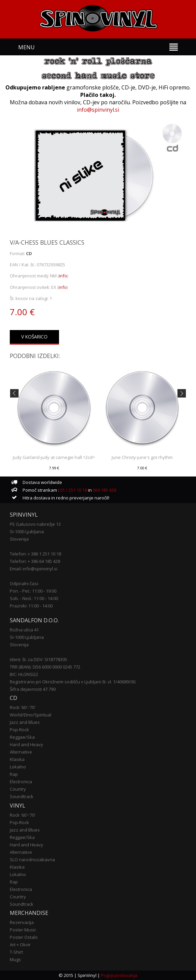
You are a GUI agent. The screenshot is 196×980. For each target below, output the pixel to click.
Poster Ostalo (24, 937)
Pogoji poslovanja (119, 975)
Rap (14, 774)
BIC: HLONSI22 (24, 674)
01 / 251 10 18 (73, 490)
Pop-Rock (19, 730)
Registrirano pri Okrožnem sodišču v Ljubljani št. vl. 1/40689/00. (73, 682)
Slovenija (19, 539)
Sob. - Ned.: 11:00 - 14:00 (34, 598)
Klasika (17, 759)
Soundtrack (22, 796)
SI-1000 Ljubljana (27, 532)
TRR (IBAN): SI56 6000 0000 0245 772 (45, 667)
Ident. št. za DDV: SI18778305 (38, 659)
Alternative (21, 752)
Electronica (21, 782)
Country (18, 789)
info (63, 276)
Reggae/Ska (22, 737)
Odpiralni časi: (24, 583)
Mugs (15, 959)
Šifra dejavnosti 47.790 (33, 689)
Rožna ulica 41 (24, 630)
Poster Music (23, 930)
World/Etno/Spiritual (31, 715)
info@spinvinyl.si (98, 110)
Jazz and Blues (25, 722)
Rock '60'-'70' (23, 707)
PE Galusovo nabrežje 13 (35, 524)
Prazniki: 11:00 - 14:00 (31, 606)
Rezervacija (22, 922)
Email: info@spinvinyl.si (34, 569)
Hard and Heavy (26, 744)
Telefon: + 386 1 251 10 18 (35, 554)
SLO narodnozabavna (32, 860)
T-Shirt (16, 952)
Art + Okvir (20, 945)
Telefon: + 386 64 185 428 (35, 561)
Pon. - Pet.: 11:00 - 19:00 (33, 591)
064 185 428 (104, 490)
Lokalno (18, 767)
